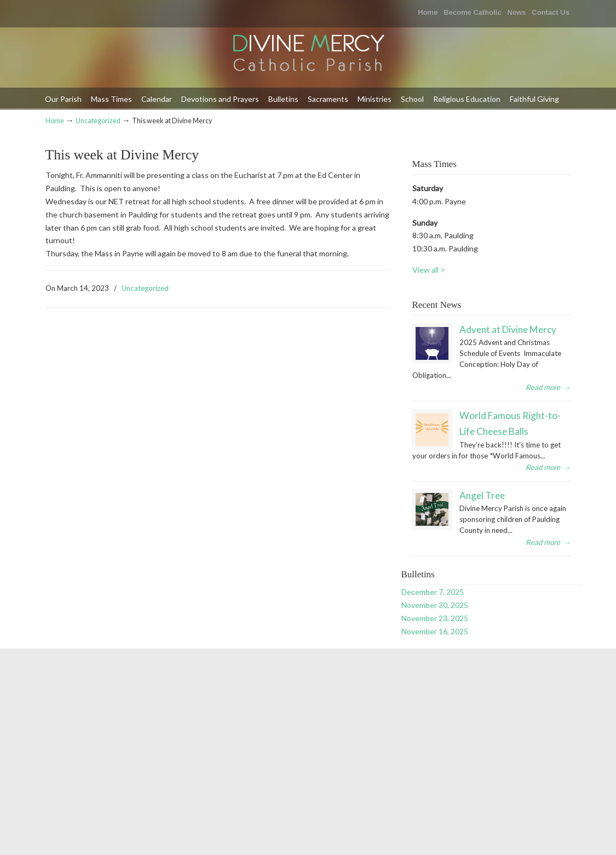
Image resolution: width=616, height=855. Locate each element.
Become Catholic (472, 12)
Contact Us (551, 12)
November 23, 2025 (435, 618)
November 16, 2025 (435, 631)
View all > (429, 270)
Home (428, 12)
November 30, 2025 (435, 605)
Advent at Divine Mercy (508, 329)
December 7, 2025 (433, 592)
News (517, 12)
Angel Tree (482, 495)
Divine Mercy (308, 54)
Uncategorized (98, 121)
